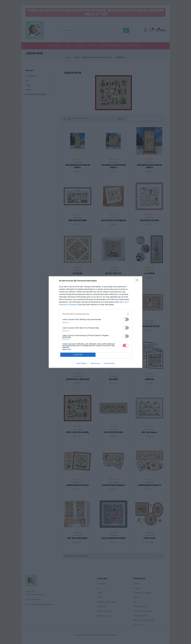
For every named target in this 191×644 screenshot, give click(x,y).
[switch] (126, 319)
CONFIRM (78, 355)
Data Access (95, 363)
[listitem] (95, 314)
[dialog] (95, 322)
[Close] (138, 281)
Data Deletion (82, 363)
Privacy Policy (109, 363)
